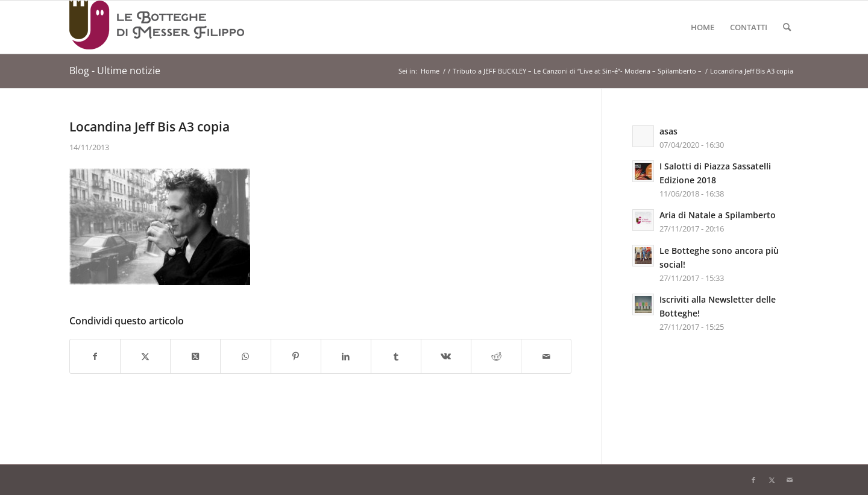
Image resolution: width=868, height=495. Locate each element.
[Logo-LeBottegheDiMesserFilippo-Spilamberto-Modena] (157, 27)
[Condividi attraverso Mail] (546, 356)
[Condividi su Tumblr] (396, 356)
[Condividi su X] (145, 356)
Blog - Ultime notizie (115, 71)
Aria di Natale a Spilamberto (718, 215)
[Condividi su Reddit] (496, 356)
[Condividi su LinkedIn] (346, 356)
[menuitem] (703, 27)
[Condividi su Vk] (446, 356)
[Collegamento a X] (772, 480)
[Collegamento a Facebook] (753, 480)
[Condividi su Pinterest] (296, 356)
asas (668, 131)
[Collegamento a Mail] (790, 480)
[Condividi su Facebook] (95, 356)
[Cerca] (787, 27)
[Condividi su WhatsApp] (245, 356)
